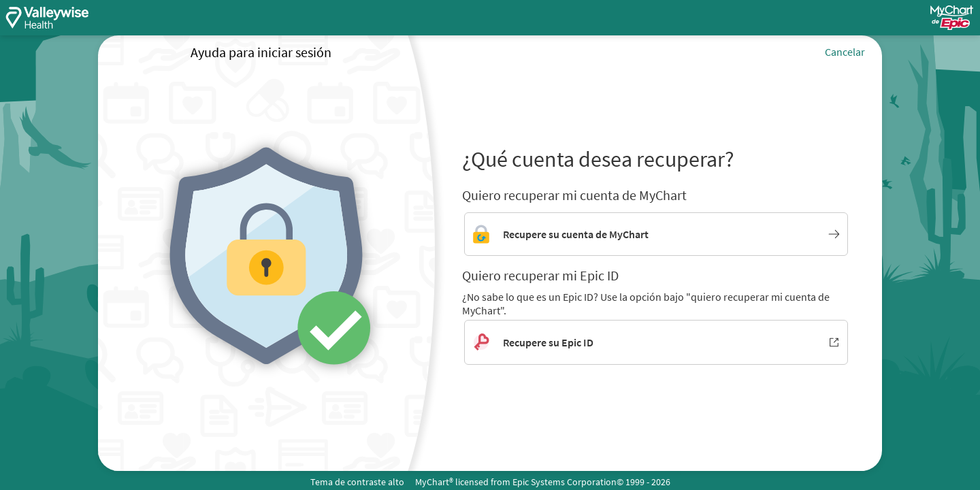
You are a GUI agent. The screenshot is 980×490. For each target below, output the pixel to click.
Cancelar (845, 52)
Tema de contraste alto (357, 482)
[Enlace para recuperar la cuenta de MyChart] (656, 234)
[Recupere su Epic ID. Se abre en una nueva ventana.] (656, 342)
